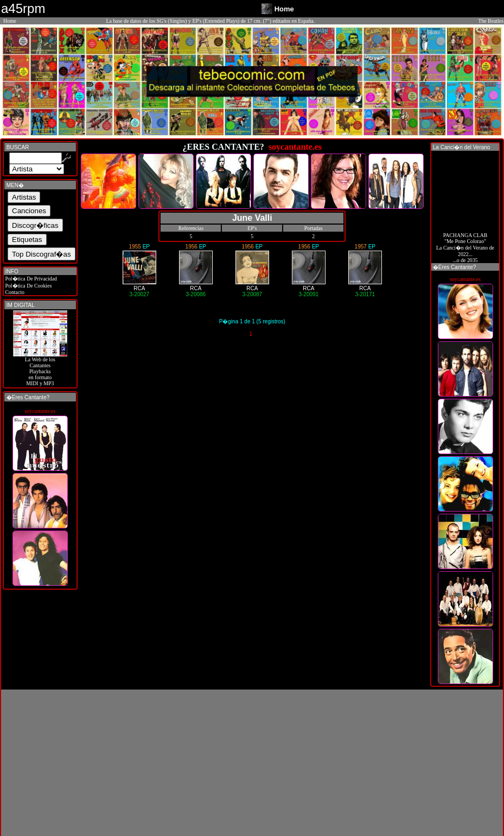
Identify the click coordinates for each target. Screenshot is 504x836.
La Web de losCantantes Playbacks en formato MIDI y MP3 (40, 369)
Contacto (14, 292)
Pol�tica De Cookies (28, 286)
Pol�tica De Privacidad (30, 279)
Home (10, 21)
